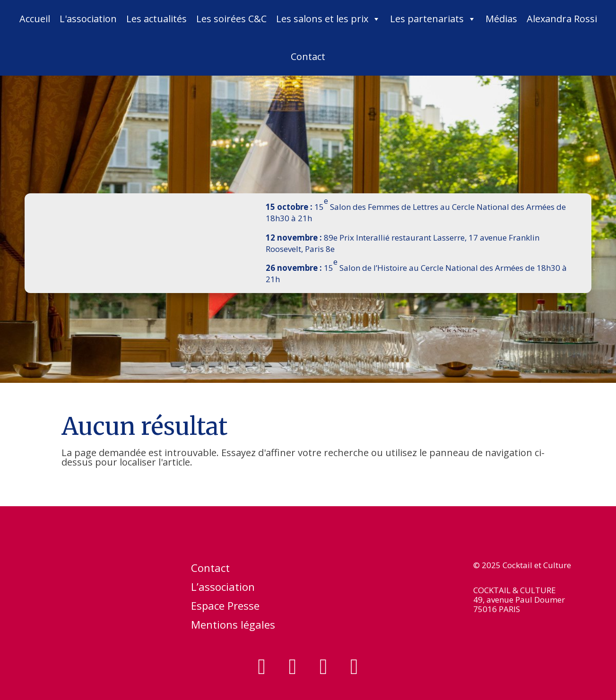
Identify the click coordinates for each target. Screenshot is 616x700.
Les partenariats (433, 19)
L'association (88, 19)
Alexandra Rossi (562, 19)
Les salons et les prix (328, 19)
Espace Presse (225, 607)
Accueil (35, 19)
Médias (501, 19)
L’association (223, 588)
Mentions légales (233, 626)
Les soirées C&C (231, 19)
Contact (308, 56)
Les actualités (156, 19)
